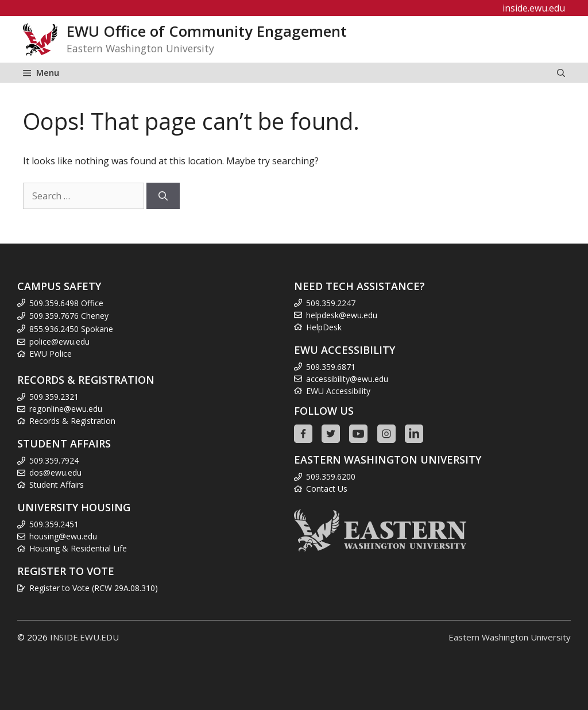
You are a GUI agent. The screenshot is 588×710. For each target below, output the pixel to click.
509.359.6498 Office (66, 303)
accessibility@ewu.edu (347, 379)
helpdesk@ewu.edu (342, 315)
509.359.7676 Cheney (69, 316)
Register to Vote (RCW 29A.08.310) (94, 588)
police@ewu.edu (59, 342)
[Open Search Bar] (561, 73)
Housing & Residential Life (78, 548)
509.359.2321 (54, 397)
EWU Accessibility (338, 391)
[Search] (163, 196)
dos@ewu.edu (55, 472)
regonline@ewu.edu (66, 409)
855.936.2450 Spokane (71, 329)
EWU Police (51, 354)
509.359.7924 (54, 460)
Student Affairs (57, 485)
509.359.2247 (331, 303)
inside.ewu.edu (534, 8)
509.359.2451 (54, 524)
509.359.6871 (331, 367)
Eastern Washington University (510, 637)
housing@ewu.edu (63, 536)
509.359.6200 (331, 476)
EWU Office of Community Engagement (207, 31)
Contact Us (327, 489)
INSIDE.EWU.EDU (84, 637)
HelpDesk (324, 327)
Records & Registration (72, 421)
